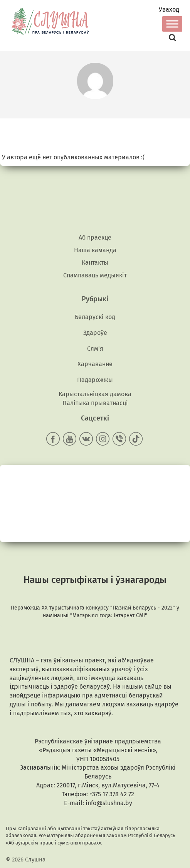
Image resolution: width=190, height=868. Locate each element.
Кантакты (95, 263)
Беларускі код (95, 317)
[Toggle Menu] (172, 24)
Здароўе (95, 333)
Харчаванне (95, 364)
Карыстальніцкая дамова (95, 394)
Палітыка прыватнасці (95, 403)
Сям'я (95, 349)
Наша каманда (95, 250)
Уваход (169, 10)
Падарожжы (95, 380)
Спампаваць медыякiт (95, 275)
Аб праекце (95, 237)
